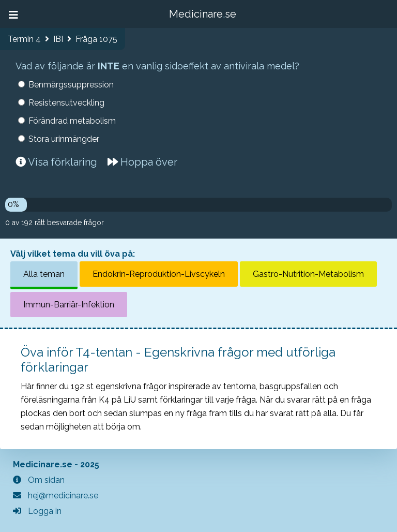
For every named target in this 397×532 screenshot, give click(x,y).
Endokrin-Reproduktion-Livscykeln (159, 274)
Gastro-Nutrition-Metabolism (308, 274)
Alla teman (44, 274)
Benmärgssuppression (71, 85)
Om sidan (39, 480)
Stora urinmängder (64, 139)
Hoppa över (142, 162)
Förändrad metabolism (72, 121)
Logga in (37, 511)
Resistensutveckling (66, 103)
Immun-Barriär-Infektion (69, 305)
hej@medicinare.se (56, 496)
